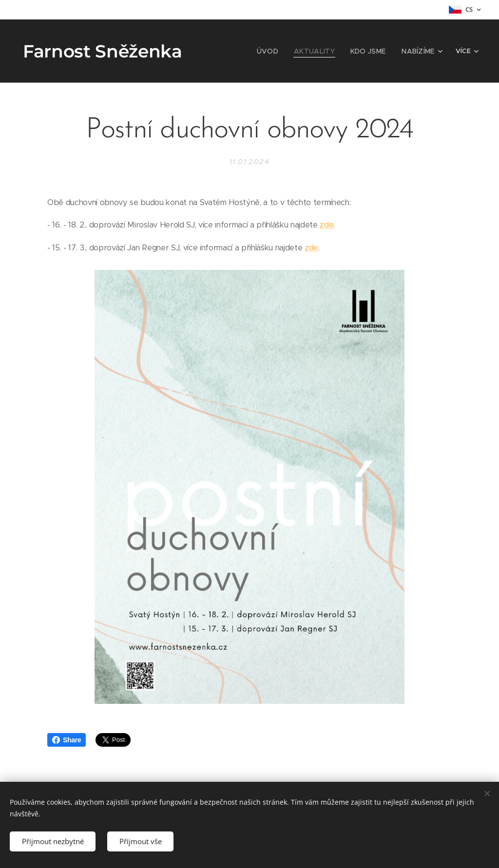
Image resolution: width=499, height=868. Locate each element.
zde (326, 225)
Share (67, 740)
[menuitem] (236, 51)
